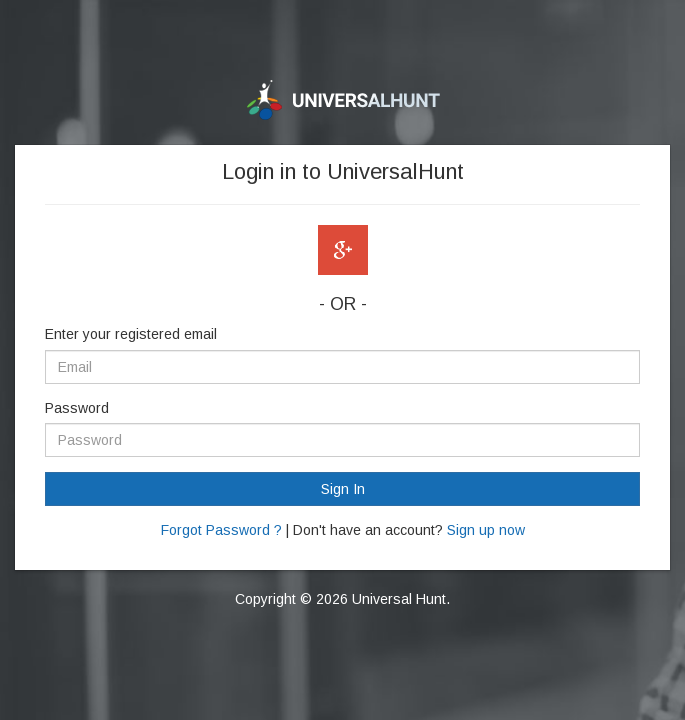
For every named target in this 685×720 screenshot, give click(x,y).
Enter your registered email (131, 334)
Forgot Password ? (221, 530)
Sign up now (486, 530)
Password (77, 408)
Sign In (343, 489)
